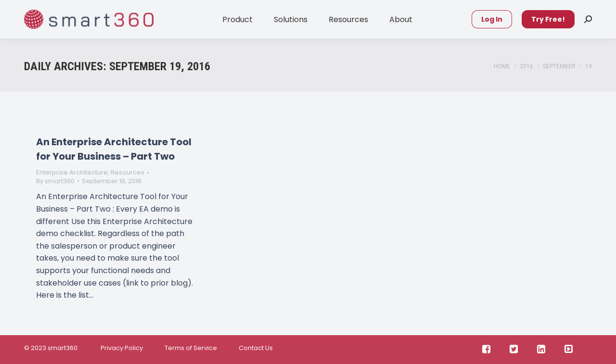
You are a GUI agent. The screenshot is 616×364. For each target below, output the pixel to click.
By (55, 181)
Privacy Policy (121, 348)
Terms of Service (191, 348)
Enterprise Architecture (72, 172)
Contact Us (256, 348)
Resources (128, 172)
